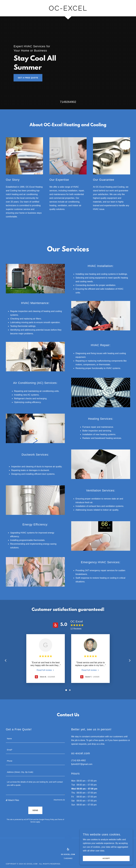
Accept (106, 858)
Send (35, 810)
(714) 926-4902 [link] (78, 760)
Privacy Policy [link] (49, 820)
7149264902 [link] (68, 102)
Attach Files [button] (14, 800)
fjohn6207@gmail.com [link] (82, 764)
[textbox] (35, 739)
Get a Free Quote (28, 78)
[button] (7, 800)
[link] (68, 10)
